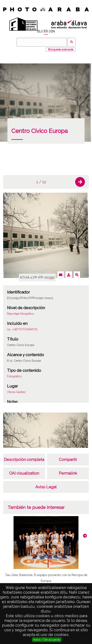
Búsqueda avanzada (61, 50)
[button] (80, 182)
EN (52, 31)
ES (46, 31)
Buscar (72, 42)
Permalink (68, 473)
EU (39, 31)
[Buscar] (42, 42)
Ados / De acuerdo (47, 640)
